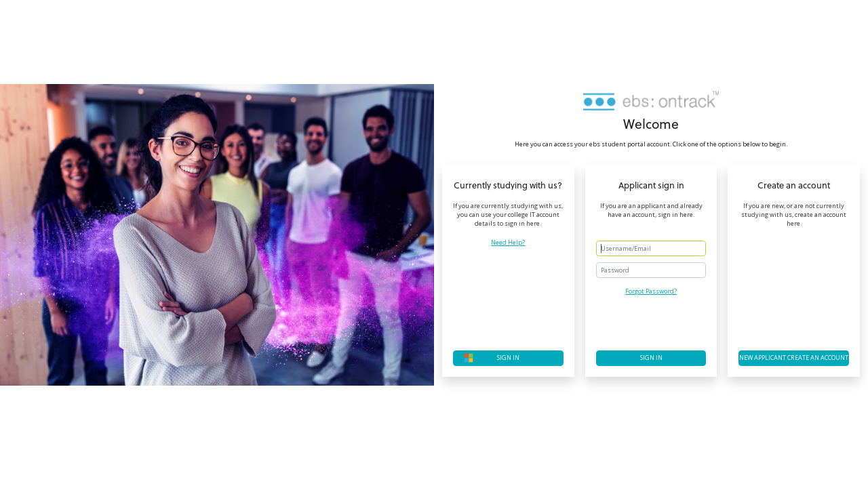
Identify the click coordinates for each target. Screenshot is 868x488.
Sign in (651, 358)
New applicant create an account (794, 358)
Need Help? (508, 243)
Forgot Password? (651, 291)
